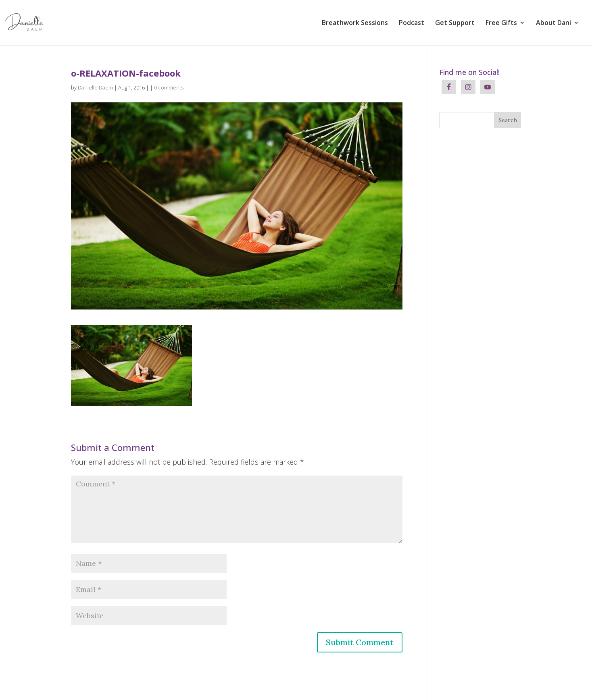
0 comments (169, 87)
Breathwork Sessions (355, 23)
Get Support (455, 23)
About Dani (553, 23)
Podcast (412, 23)
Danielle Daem (95, 87)
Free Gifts (501, 23)
